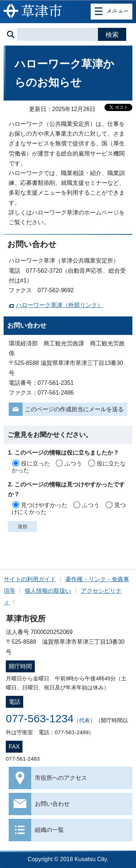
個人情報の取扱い (48, 591)
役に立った (36, 463)
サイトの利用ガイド (30, 579)
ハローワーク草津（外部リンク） (59, 305)
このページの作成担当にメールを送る (74, 409)
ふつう (73, 463)
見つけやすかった (44, 505)
